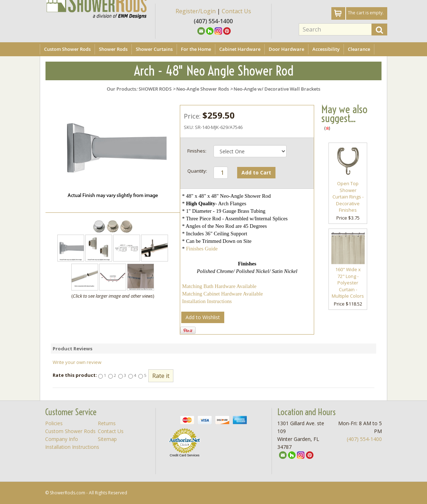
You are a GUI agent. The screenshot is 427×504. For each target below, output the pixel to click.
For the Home (196, 49)
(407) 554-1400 (364, 439)
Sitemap (107, 439)
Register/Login (196, 11)
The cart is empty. (366, 13)
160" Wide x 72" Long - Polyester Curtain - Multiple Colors (348, 283)
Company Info (62, 439)
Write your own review (77, 362)
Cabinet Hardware (240, 49)
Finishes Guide (202, 249)
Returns (107, 423)
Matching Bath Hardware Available (219, 286)
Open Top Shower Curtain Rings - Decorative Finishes (348, 197)
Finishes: (197, 151)
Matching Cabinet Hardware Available (222, 294)
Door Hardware (286, 49)
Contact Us (236, 11)
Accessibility (326, 49)
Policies (54, 423)
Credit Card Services (185, 455)
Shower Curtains (154, 49)
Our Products (121, 89)
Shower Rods (113, 49)
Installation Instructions (207, 301)
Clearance (359, 49)
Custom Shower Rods (67, 49)
